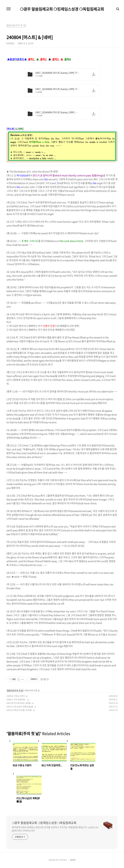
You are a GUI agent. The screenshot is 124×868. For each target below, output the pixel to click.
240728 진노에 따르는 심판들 (19, 703)
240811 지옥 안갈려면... (16, 700)
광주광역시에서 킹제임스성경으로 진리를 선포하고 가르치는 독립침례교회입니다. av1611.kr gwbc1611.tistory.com (55, 829)
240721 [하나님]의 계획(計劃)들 (20, 707)
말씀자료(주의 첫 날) (15, 691)
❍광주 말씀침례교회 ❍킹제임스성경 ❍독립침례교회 (62, 9)
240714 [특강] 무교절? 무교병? (19, 710)
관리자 (73, 860)
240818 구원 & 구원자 (16, 696)
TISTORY (63, 860)
